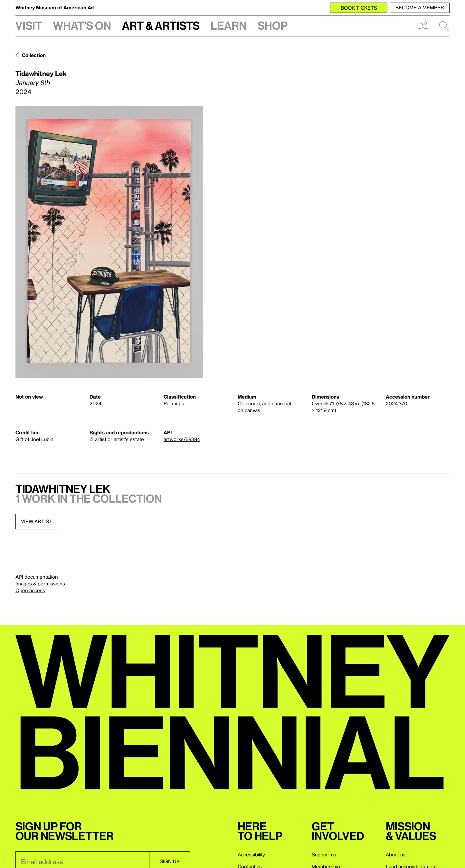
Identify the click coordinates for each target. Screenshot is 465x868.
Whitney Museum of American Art (55, 7)
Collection (34, 55)
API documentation (37, 577)
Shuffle (423, 26)
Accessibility (251, 854)
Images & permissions (40, 583)
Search (444, 26)
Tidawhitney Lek (41, 73)
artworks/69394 (182, 439)
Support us (324, 854)
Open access (30, 590)
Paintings (174, 403)
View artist (36, 521)
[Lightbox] (109, 242)
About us (396, 854)
